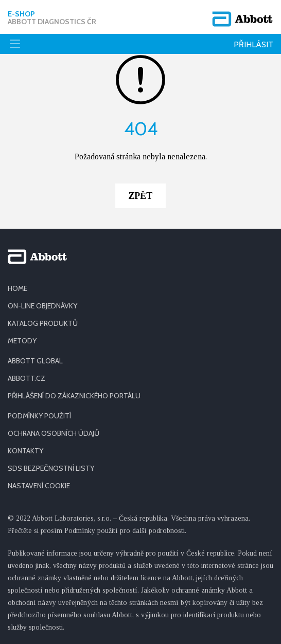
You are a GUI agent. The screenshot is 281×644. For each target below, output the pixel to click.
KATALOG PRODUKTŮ (43, 323)
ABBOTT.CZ (27, 378)
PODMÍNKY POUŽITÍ (39, 416)
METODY (22, 341)
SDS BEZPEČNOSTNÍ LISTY (51, 468)
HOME (17, 288)
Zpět (140, 196)
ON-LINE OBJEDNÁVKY (42, 306)
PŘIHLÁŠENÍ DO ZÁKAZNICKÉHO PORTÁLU (74, 396)
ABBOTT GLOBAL (35, 361)
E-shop (52, 18)
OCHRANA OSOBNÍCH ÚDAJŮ (54, 433)
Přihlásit (253, 44)
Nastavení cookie (39, 486)
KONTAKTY (25, 451)
